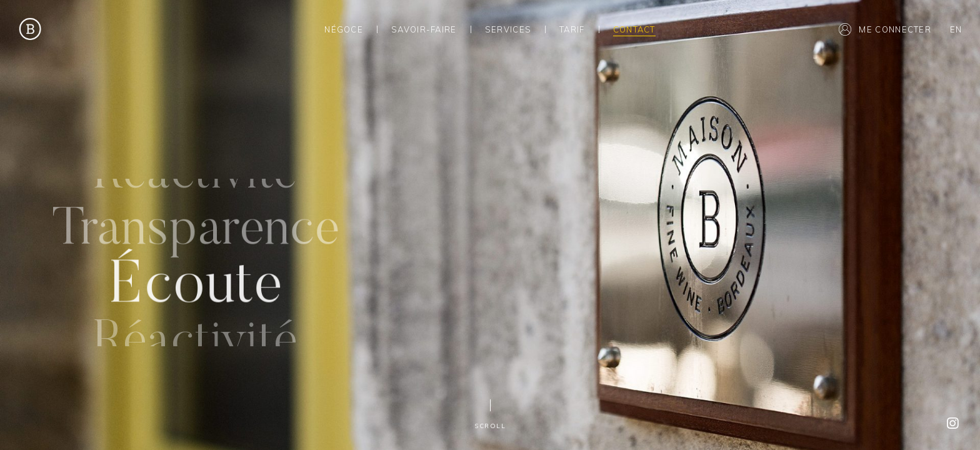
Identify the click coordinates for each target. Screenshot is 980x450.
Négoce (344, 29)
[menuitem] (956, 29)
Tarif (572, 29)
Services (508, 29)
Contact (634, 29)
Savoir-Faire (424, 29)
